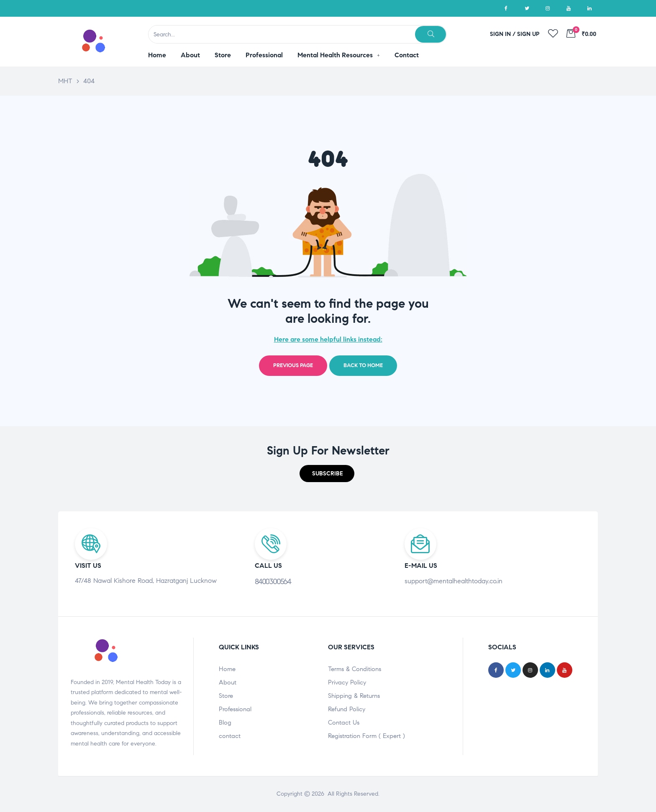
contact (230, 736)
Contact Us (344, 723)
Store (226, 696)
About (228, 682)
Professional (235, 709)
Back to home (363, 365)
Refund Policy (347, 709)
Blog (225, 723)
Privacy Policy (347, 682)
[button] (327, 474)
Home (227, 669)
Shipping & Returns (354, 696)
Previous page (293, 365)
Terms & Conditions (355, 669)
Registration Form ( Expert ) (366, 736)
